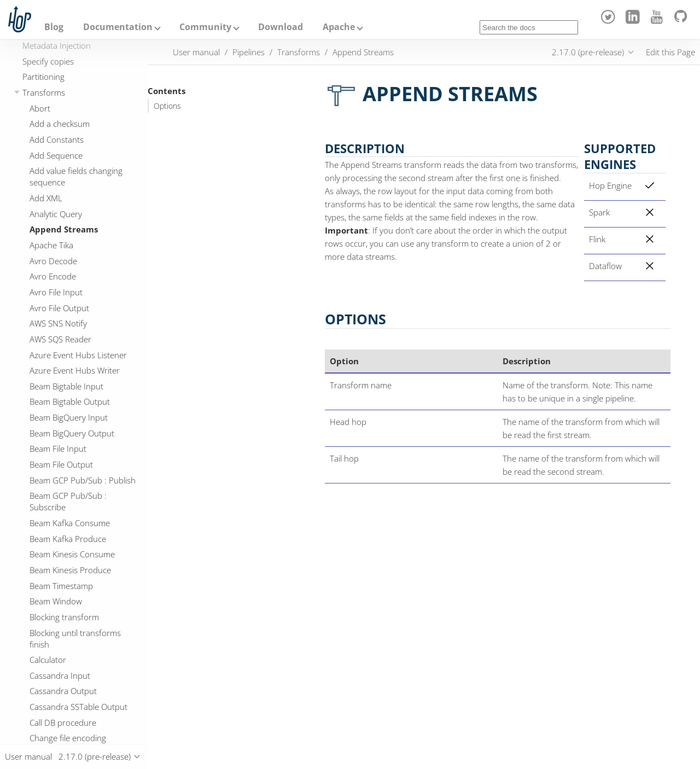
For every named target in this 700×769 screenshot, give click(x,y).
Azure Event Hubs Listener (78, 355)
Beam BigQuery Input (69, 417)
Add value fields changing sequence (76, 176)
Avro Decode (53, 261)
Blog (54, 27)
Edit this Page (670, 52)
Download (281, 27)
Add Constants (57, 139)
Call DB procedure (63, 723)
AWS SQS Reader (60, 339)
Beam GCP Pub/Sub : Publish (83, 480)
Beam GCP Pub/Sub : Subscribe (68, 501)
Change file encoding (68, 738)
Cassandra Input (60, 675)
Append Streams (64, 229)
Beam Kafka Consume (70, 523)
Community (205, 27)
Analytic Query (56, 214)
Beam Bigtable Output (70, 401)
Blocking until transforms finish (75, 639)
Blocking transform (64, 617)
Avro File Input (56, 292)
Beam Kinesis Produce (70, 570)
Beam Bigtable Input (66, 386)
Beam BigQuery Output (72, 433)
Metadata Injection (57, 45)
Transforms (44, 92)
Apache (339, 27)
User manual (196, 52)
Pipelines (249, 52)
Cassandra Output (63, 691)
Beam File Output (61, 464)
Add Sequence (56, 155)
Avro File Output (59, 308)
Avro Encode (53, 276)
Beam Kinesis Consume (72, 554)
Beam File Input (58, 448)
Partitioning (43, 77)
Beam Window (56, 601)
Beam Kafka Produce (68, 539)
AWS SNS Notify (58, 323)
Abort (40, 108)
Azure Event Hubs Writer (75, 370)
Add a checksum (60, 124)
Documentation (118, 27)
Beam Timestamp (61, 586)
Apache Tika (51, 245)
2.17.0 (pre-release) (588, 52)
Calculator (48, 660)
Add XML (46, 198)
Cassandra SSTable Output (78, 707)
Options (167, 106)
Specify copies (48, 61)
